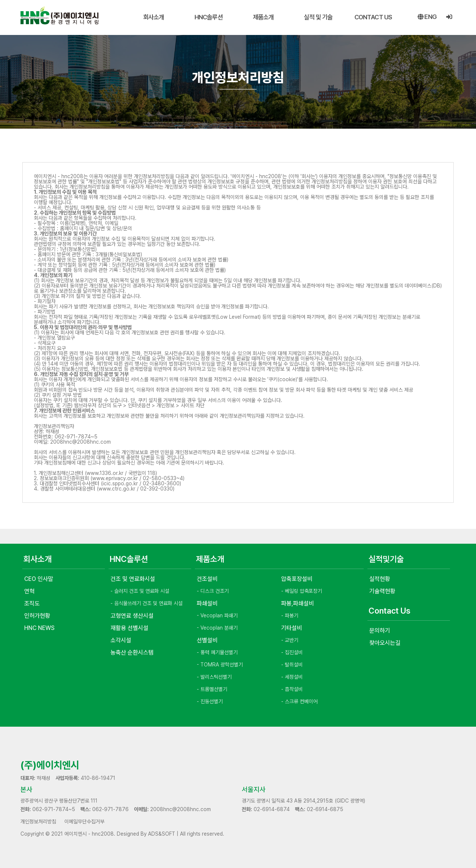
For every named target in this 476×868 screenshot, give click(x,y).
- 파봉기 (290, 615)
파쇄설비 (207, 603)
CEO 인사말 (39, 579)
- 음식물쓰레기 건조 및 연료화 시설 (147, 603)
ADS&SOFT (162, 834)
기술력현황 (382, 591)
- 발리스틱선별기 (214, 677)
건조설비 (207, 579)
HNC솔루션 (209, 17)
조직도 (32, 603)
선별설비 (207, 640)
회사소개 (154, 17)
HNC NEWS (39, 628)
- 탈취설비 (292, 665)
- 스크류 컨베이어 (299, 701)
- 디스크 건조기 (213, 591)
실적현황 (380, 579)
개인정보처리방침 (38, 822)
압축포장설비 (297, 579)
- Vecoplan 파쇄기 (217, 615)
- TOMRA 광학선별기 (220, 665)
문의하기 (380, 631)
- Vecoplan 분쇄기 (217, 628)
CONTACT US (373, 17)
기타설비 (292, 628)
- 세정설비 (292, 677)
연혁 (29, 591)
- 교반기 (290, 640)
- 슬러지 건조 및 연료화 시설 (140, 591)
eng (427, 17)
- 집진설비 (292, 652)
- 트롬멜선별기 (212, 689)
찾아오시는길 (385, 643)
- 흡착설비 (292, 689)
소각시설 (121, 640)
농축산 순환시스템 (132, 652)
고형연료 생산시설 (132, 616)
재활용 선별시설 (129, 628)
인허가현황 (37, 616)
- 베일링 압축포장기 (302, 591)
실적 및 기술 (318, 17)
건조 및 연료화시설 (133, 579)
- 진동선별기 (210, 701)
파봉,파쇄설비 (297, 603)
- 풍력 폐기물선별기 (217, 652)
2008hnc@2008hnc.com (181, 809)
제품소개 (263, 17)
